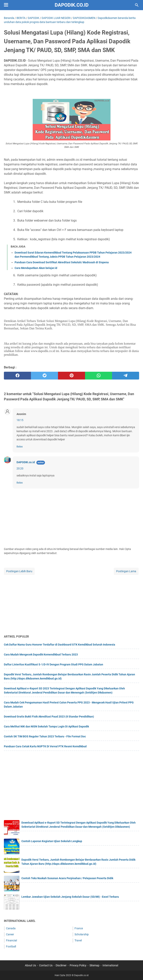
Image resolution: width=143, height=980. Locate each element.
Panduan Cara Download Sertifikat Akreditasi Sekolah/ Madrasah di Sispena (62, 262)
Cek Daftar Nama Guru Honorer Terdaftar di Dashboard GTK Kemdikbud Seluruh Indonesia (60, 645)
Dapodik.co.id (72, 5)
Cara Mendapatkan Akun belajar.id (36, 268)
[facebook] (17, 376)
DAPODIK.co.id (26, 462)
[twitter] (44, 376)
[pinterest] (71, 376)
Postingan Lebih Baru (19, 571)
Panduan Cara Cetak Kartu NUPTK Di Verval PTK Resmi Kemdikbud (45, 746)
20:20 (20, 468)
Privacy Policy (78, 965)
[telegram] (126, 376)
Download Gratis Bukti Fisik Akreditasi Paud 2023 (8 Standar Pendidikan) (49, 717)
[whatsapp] (99, 376)
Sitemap (94, 965)
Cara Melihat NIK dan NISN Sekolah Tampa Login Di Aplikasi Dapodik (46, 726)
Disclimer (61, 965)
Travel (78, 940)
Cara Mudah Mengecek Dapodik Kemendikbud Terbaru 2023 (41, 655)
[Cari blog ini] (137, 5)
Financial (11, 940)
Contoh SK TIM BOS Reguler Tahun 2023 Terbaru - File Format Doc (45, 736)
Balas (20, 447)
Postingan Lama (126, 571)
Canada (11, 928)
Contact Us (46, 965)
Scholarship (82, 934)
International (110, 965)
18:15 (20, 420)
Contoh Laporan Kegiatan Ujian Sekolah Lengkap (52, 841)
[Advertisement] (71, 603)
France (79, 928)
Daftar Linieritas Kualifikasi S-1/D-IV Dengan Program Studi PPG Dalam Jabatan (54, 664)
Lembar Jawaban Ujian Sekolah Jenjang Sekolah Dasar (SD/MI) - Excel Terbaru (70, 897)
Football (11, 946)
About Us (30, 965)
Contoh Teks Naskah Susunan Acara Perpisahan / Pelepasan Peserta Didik (67, 878)
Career (10, 934)
